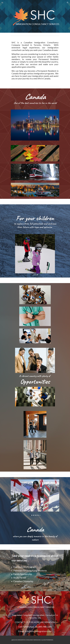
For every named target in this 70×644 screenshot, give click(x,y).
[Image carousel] (35, 255)
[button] (2, 3)
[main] (35, 61)
